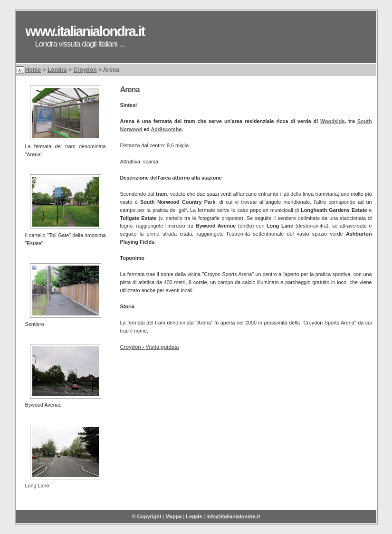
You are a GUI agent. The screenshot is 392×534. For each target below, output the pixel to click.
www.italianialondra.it (85, 31)
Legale (194, 516)
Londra (57, 70)
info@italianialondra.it (233, 516)
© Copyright (147, 516)
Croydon (85, 70)
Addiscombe (166, 129)
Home (33, 70)
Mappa (173, 516)
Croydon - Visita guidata (150, 347)
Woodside (332, 121)
